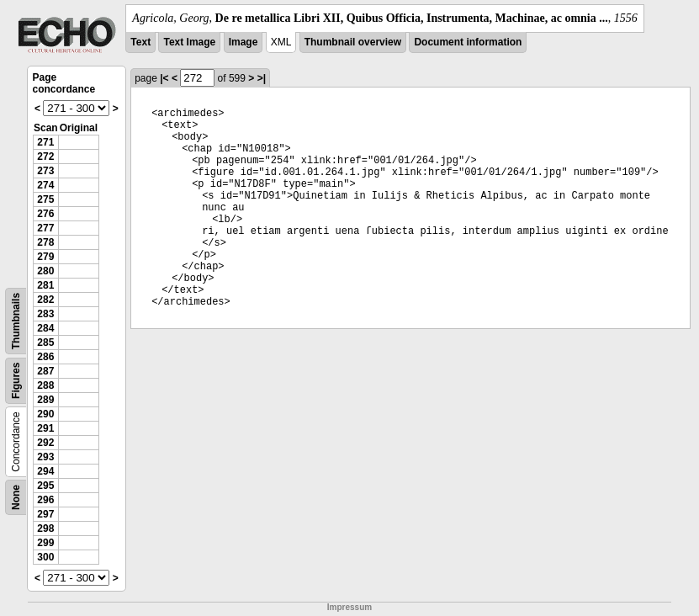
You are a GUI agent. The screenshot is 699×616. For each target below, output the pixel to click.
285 (45, 343)
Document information (468, 42)
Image (244, 42)
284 (45, 328)
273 (45, 171)
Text (140, 42)
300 (45, 557)
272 (45, 157)
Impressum (349, 607)
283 (45, 314)
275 (45, 199)
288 (45, 385)
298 (45, 528)
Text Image (189, 42)
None (16, 497)
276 (45, 214)
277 (45, 228)
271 (45, 142)
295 (45, 486)
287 (45, 371)
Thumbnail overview (353, 42)
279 (45, 257)
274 (45, 185)
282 (45, 300)
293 (45, 457)
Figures (16, 381)
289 (45, 400)
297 (45, 514)
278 (45, 242)
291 (45, 428)
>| (262, 78)
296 (45, 500)
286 (45, 357)
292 (45, 443)
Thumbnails (16, 321)
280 (45, 271)
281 (45, 285)
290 (45, 414)
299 (45, 543)
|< (164, 78)
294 (45, 471)
